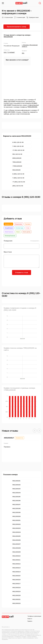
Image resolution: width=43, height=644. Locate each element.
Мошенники (19, 224)
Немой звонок (9, 232)
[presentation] (21, 280)
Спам (28, 228)
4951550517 (9, 438)
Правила (30, 621)
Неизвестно (8, 224)
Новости (30, 619)
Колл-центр (27, 232)
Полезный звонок (10, 236)
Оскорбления (9, 228)
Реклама (28, 224)
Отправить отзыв (22, 272)
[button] (35, 431)
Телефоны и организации (34, 616)
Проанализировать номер (17, 27)
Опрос (18, 232)
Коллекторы (20, 228)
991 (23, 53)
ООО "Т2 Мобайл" (9, 52)
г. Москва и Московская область (30, 46)
